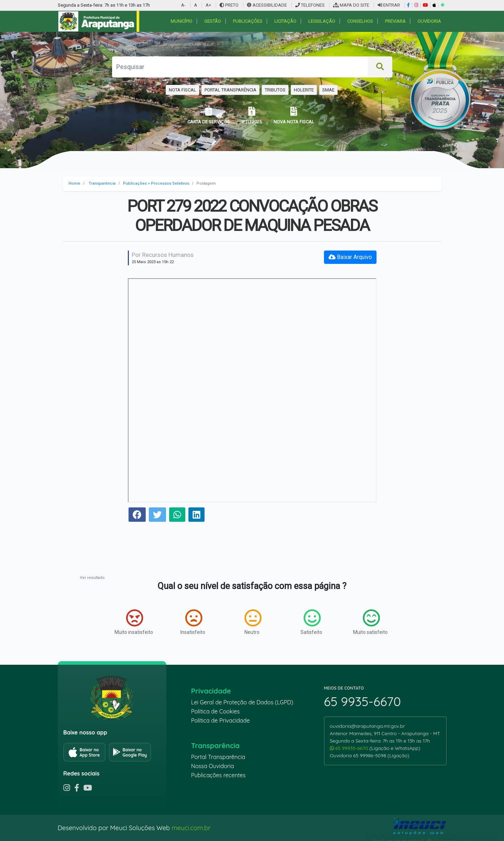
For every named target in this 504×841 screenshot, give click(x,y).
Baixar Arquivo (350, 257)
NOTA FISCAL (182, 90)
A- (183, 5)
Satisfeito (311, 622)
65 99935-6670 (350, 748)
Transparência (102, 183)
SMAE (328, 90)
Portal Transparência (218, 757)
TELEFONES (310, 5)
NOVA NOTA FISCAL (294, 115)
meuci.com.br (191, 828)
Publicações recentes (219, 775)
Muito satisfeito (370, 622)
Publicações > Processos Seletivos (156, 183)
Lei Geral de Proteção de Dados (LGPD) (242, 702)
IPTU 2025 (252, 115)
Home (74, 183)
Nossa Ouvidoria (213, 766)
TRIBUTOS (275, 90)
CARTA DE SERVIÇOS (209, 115)
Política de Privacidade (221, 720)
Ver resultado (92, 578)
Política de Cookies (216, 711)
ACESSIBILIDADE (267, 5)
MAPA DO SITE (351, 5)
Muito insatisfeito (134, 622)
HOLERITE (304, 90)
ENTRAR (389, 5)
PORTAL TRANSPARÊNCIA (230, 90)
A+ (208, 5)
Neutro (253, 622)
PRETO (229, 5)
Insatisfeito (193, 622)
